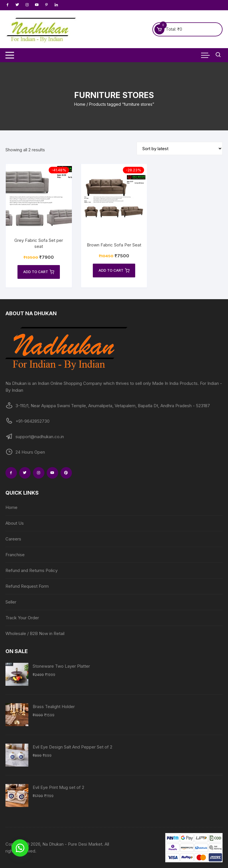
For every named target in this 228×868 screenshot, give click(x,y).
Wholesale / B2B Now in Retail (35, 633)
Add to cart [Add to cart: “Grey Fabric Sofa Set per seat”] (39, 272)
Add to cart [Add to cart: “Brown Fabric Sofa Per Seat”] (114, 271)
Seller (11, 602)
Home (80, 104)
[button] (20, 848)
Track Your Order (22, 618)
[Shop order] (180, 148)
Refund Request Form (27, 586)
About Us (15, 523)
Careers (13, 539)
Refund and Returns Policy (32, 570)
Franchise (15, 555)
